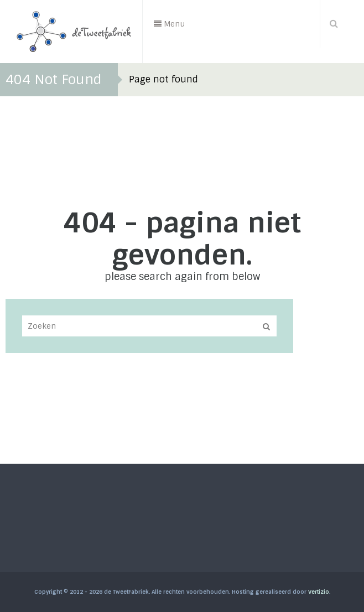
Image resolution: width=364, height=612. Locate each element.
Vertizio (319, 592)
